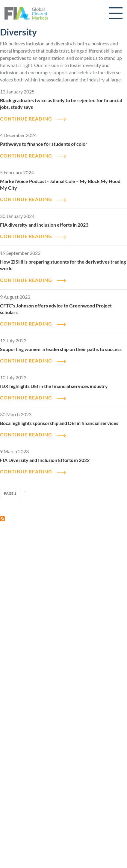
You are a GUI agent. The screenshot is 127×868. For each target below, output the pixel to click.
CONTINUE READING (26, 119)
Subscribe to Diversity (2, 519)
